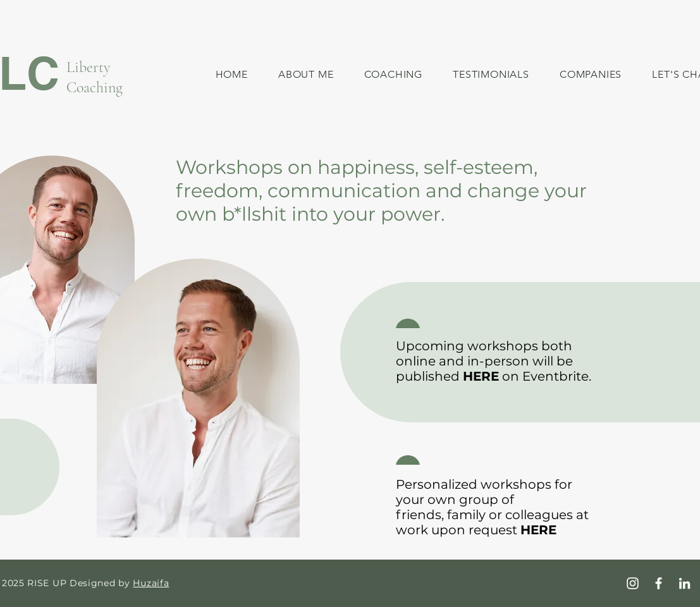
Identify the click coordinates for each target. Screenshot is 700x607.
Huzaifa (151, 583)
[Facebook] (659, 583)
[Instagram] (633, 583)
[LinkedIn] (685, 583)
